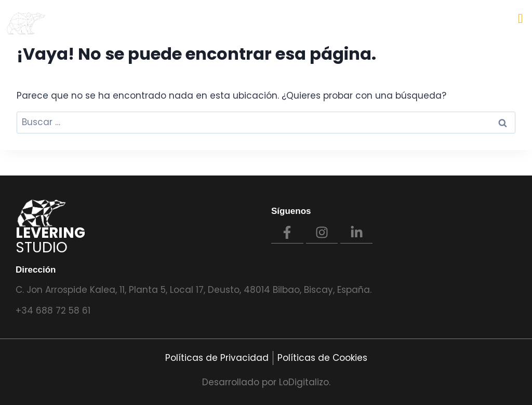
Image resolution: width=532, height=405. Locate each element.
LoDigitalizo (304, 382)
